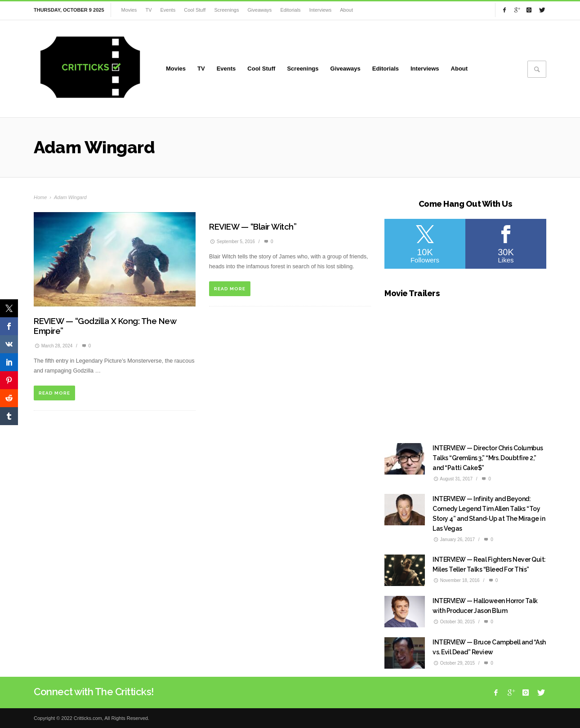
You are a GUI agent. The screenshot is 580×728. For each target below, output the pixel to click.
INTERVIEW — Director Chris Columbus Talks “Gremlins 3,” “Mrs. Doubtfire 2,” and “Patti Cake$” (488, 458)
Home (40, 197)
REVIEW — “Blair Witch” (253, 227)
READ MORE (54, 393)
